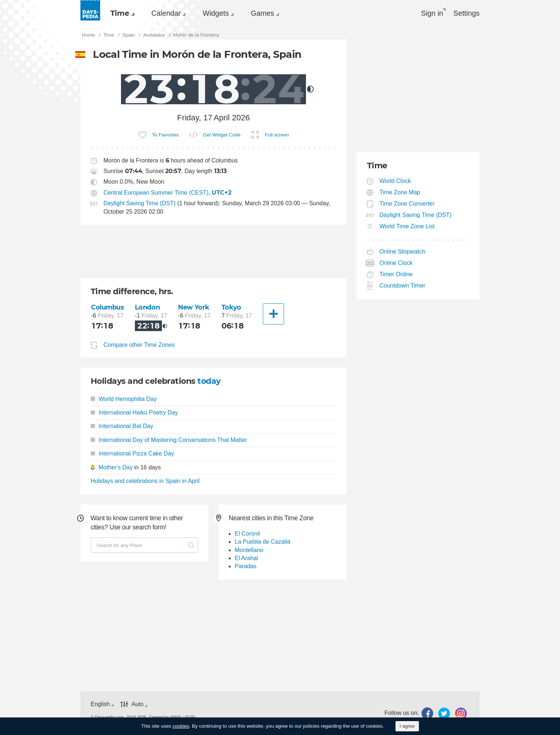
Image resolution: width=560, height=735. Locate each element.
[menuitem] (121, 13)
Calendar (166, 13)
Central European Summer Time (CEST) (156, 193)
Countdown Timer (402, 286)
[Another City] (273, 314)
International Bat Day (122, 426)
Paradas (246, 566)
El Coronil (247, 534)
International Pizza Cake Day (132, 453)
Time (120, 13)
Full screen (277, 135)
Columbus (107, 307)
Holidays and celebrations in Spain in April (145, 481)
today (209, 381)
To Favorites (165, 135)
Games (262, 13)
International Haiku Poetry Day (134, 412)
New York (194, 307)
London (147, 307)
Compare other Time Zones (139, 345)
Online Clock (396, 263)
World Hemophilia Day (124, 399)
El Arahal (246, 558)
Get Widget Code (222, 135)
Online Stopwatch (402, 252)
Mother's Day (116, 467)
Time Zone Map (400, 192)
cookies (181, 726)
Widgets (216, 13)
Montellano (249, 550)
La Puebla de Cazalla (262, 542)
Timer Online (396, 274)
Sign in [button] (432, 13)
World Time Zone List (407, 226)
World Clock (395, 181)
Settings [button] (466, 13)
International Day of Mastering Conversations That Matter (169, 440)
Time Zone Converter (407, 204)
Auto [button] (137, 704)
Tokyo (231, 307)
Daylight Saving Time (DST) (139, 203)
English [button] (100, 704)
